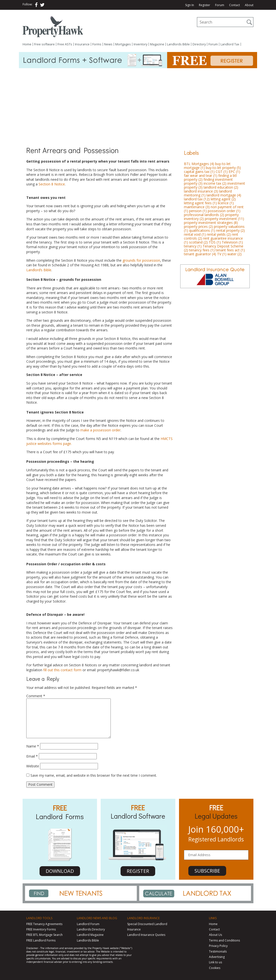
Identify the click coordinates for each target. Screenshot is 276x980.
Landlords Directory (91, 929)
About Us (215, 935)
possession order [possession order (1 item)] (224, 211)
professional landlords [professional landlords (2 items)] (204, 215)
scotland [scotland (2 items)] (198, 242)
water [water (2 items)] (235, 254)
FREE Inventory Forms (41, 929)
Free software (44, 44)
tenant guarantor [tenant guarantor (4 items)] (200, 254)
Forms (97, 44)
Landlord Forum (88, 924)
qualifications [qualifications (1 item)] (202, 230)
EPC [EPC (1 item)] (234, 172)
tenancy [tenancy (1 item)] (193, 246)
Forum (220, 5)
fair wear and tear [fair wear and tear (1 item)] (201, 175)
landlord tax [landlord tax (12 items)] (197, 199)
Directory (199, 44)
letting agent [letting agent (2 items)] (223, 199)
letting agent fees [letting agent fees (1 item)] (200, 203)
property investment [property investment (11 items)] (224, 219)
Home (27, 44)
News (108, 44)
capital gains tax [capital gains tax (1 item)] (199, 172)
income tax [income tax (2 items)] (215, 183)
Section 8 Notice (52, 184)
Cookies (215, 968)
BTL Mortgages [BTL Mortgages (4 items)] (199, 164)
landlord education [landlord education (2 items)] (221, 187)
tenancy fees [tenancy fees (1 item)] (202, 250)
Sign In (190, 5)
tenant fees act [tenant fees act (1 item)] (230, 250)
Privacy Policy (218, 946)
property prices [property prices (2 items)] (198, 226)
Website (33, 766)
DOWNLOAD (60, 871)
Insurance (82, 44)
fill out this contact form (62, 670)
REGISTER (138, 871)
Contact (235, 5)
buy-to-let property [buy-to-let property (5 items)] (223, 168)
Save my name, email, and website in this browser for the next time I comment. (94, 775)
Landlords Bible (178, 44)
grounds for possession (141, 260)
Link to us (215, 962)
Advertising (217, 957)
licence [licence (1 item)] (226, 203)
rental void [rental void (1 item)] (195, 234)
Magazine (157, 44)
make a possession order (100, 430)
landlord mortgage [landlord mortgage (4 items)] (224, 195)
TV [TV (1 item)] (222, 254)
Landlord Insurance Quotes (146, 935)
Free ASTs (65, 44)
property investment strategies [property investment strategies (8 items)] (211, 223)
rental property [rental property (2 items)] (230, 230)
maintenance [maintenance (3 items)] (197, 207)
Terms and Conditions (224, 940)
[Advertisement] (138, 105)
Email (32, 756)
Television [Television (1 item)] (232, 242)
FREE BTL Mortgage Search (44, 935)
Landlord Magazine (90, 935)
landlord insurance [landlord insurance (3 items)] (201, 191)
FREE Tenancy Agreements (44, 924)
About (249, 5)
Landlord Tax (230, 44)
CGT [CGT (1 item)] (222, 172)
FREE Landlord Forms (41, 940)
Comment (36, 696)
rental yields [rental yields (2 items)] (219, 234)
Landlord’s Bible (39, 270)
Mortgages (123, 44)
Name (33, 746)
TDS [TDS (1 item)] (215, 242)
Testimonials (218, 951)
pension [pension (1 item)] (198, 211)
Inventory (140, 44)
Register (205, 5)
